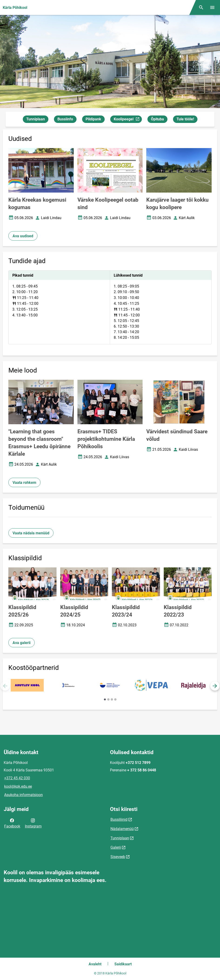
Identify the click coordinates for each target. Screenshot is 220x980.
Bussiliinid (119, 819)
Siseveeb (118, 857)
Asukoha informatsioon (23, 795)
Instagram (33, 823)
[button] (215, 686)
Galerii (116, 847)
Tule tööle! (185, 119)
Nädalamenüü (122, 829)
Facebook (12, 823)
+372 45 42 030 (17, 778)
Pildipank (93, 119)
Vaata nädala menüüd (31, 533)
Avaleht (95, 964)
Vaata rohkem (24, 483)
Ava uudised (23, 236)
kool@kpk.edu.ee (18, 786)
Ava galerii (22, 643)
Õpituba (157, 119)
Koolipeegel (128, 120)
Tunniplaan (36, 119)
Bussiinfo (65, 119)
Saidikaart (123, 964)
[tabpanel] (110, 307)
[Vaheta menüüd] (212, 7)
